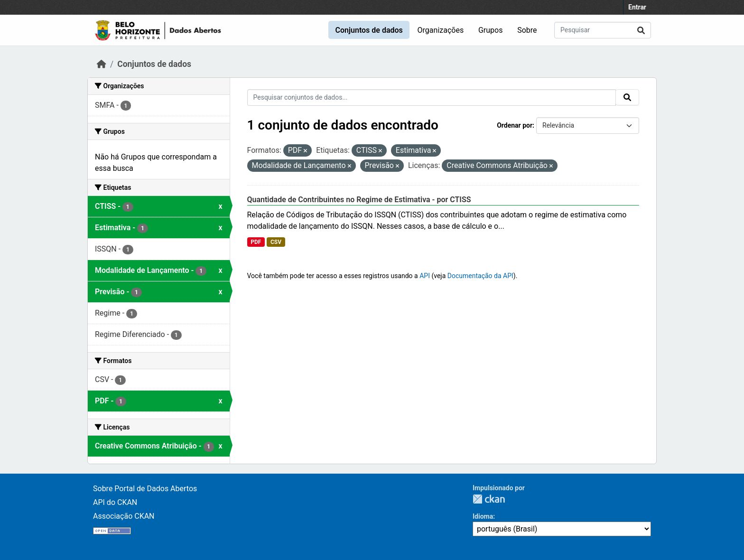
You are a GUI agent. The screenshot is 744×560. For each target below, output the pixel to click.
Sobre (527, 30)
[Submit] (641, 30)
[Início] (102, 64)
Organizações (441, 30)
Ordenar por (515, 125)
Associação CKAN (124, 516)
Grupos (491, 30)
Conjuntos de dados (369, 30)
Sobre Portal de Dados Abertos (145, 489)
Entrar (637, 7)
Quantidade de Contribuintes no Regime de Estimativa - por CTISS (359, 200)
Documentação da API (480, 276)
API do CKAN (115, 502)
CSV (276, 242)
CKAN (489, 499)
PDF (256, 242)
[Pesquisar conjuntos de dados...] (603, 30)
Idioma (483, 516)
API (425, 276)
